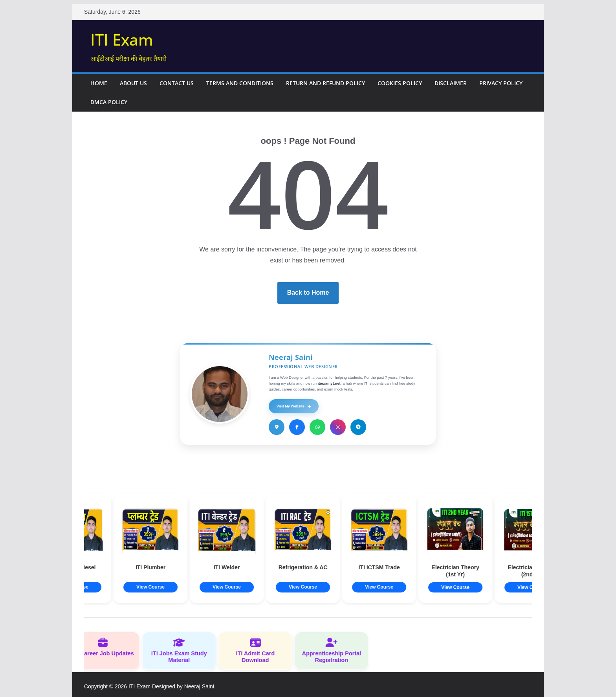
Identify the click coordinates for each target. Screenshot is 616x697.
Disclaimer (451, 83)
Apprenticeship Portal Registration (337, 650)
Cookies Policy (400, 83)
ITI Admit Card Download (261, 650)
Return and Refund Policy (325, 83)
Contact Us (177, 83)
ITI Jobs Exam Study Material (185, 650)
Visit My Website (294, 406)
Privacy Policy (501, 83)
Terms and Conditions (240, 83)
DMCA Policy (109, 102)
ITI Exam (122, 39)
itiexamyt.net (329, 383)
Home (99, 83)
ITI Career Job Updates (108, 647)
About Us (133, 83)
